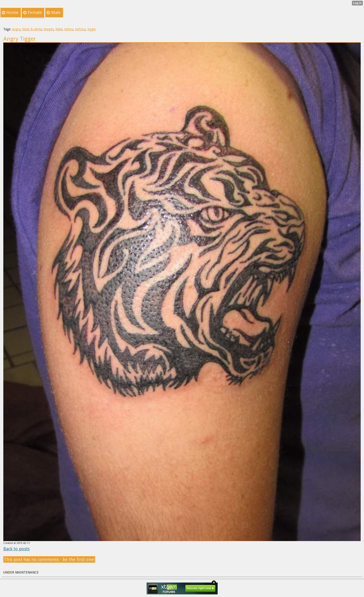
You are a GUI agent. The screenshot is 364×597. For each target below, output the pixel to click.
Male (59, 29)
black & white (32, 29)
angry (16, 29)
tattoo (69, 29)
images (49, 29)
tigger (92, 29)
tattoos (80, 29)
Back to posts (16, 549)
